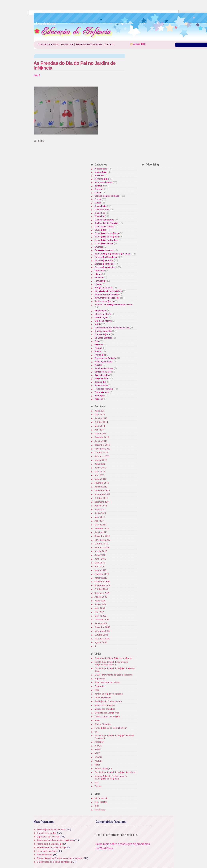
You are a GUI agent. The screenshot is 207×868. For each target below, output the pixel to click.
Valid (101, 802)
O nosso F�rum (103, 334)
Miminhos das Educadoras (89, 44)
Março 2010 (100, 570)
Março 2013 (100, 434)
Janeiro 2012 (101, 487)
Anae (97, 720)
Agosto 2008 (101, 642)
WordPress (100, 810)
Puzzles (98, 365)
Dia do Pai (99, 216)
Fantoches (100, 271)
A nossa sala (101, 169)
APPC (97, 753)
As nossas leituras (104, 182)
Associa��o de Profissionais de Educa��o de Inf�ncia (111, 777)
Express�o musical (104, 264)
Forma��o (101, 281)
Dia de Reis (100, 213)
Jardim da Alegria (103, 769)
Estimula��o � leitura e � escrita (112, 254)
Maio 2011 (100, 517)
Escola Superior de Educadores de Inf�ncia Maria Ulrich (111, 663)
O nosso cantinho (103, 331)
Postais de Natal (45, 855)
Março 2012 (100, 479)
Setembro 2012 (102, 456)
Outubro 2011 (101, 498)
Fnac (97, 690)
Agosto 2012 (101, 460)
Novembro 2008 (102, 631)
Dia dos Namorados (104, 220)
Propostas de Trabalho (106, 358)
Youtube (99, 761)
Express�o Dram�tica (106, 257)
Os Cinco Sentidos (104, 338)
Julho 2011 (100, 510)
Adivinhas (99, 176)
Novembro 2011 (102, 494)
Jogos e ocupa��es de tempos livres (113, 305)
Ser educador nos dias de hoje (51, 848)
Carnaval (99, 189)
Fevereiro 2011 (102, 529)
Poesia (98, 351)
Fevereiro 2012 (102, 483)
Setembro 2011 (102, 502)
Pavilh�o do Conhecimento (108, 701)
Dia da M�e (101, 206)
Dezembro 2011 (102, 491)
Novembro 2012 (102, 449)
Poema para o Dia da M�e (50, 844)
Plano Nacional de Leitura (107, 682)
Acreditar (99, 742)
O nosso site (67, 44)
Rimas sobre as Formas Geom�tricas (55, 840)
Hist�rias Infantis (103, 288)
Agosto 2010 (101, 551)
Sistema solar (101, 385)
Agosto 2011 (101, 506)
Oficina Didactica (103, 724)
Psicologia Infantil (103, 362)
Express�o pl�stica (105, 267)
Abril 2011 (100, 521)
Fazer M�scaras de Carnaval (51, 830)
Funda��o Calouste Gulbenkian (111, 728)
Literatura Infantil (103, 314)
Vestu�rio (100, 396)
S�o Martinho (102, 375)
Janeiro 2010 (101, 578)
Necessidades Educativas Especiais (112, 328)
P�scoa (99, 345)
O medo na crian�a (46, 833)
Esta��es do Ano (104, 250)
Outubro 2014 (101, 422)
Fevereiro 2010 (102, 574)
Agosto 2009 (101, 597)
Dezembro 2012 (102, 445)
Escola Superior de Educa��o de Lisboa (115, 772)
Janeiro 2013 (101, 441)
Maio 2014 (100, 426)
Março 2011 (100, 525)
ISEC (97, 783)
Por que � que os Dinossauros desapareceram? (60, 858)
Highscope (100, 679)
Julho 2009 (100, 601)
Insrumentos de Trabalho (107, 294)
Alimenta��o (102, 179)
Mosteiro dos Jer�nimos (107, 713)
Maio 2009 (100, 608)
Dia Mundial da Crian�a (106, 223)
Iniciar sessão (101, 798)
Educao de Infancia (73, 32)
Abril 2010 (100, 567)
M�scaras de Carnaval (48, 837)
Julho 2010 (100, 555)
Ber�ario (99, 186)
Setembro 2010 (102, 548)
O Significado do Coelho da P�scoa (54, 862)
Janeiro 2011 (101, 532)
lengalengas (100, 311)
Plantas (98, 348)
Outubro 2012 (101, 453)
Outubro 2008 (101, 635)
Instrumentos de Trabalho (107, 298)
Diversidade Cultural (104, 227)
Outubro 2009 (101, 589)
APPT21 (99, 750)
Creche (98, 199)
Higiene (98, 284)
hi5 (96, 732)
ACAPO (98, 757)
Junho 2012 (100, 468)
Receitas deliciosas (104, 368)
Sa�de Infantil (102, 379)
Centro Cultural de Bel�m (107, 717)
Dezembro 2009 (102, 582)
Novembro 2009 (102, 585)
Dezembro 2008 (102, 627)
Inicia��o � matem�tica (108, 291)
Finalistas (99, 278)
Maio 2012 (100, 472)
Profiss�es (100, 355)
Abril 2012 (100, 475)
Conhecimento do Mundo (107, 196)
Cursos (98, 203)
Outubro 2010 (101, 544)
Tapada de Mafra (103, 698)
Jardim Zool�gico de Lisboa (109, 694)
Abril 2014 (100, 430)
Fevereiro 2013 (102, 437)
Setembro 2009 (102, 593)
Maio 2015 (100, 415)
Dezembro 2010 (102, 536)
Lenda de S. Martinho (47, 851)
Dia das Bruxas (102, 210)
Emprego (99, 247)
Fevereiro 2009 (102, 620)
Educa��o (100, 230)
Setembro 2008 (102, 639)
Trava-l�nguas (102, 392)
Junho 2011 (100, 513)
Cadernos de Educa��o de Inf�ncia (113, 658)
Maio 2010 (100, 563)
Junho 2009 (100, 604)
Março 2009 (100, 616)
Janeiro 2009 (101, 623)
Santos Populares (103, 372)
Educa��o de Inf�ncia (107, 233)
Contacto (109, 44)
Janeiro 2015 (101, 418)
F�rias (98, 274)
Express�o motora (104, 261)
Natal (97, 324)
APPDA (98, 746)
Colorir (98, 193)
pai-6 (37, 75)
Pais (97, 341)
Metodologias (101, 317)
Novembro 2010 (102, 540)
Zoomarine (100, 686)
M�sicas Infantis (103, 321)
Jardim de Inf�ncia (104, 301)
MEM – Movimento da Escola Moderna (114, 675)
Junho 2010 (100, 559)
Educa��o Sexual (104, 244)
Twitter (98, 786)
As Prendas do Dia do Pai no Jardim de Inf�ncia (75, 65)
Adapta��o (101, 172)
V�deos (99, 399)
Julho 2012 (100, 464)
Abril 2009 (100, 612)
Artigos (137, 44)
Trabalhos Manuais (104, 389)
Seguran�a (100, 382)
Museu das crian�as (105, 709)
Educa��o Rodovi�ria (106, 240)
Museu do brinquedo (105, 705)
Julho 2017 (100, 411)
